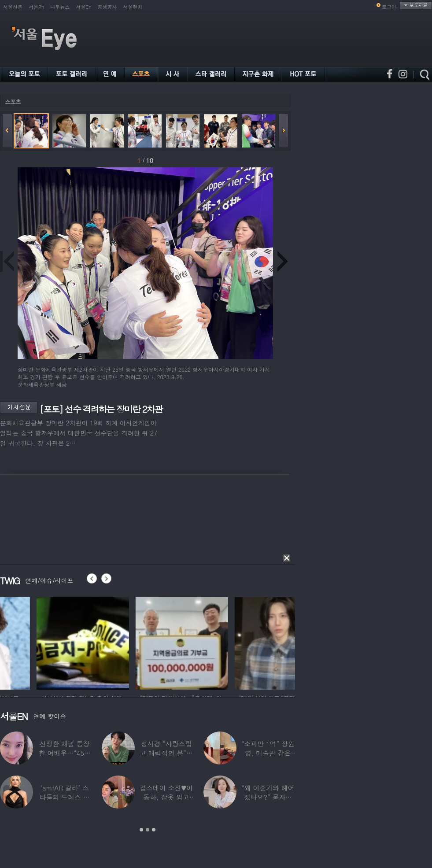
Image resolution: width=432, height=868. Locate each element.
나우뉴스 (60, 7)
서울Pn (36, 7)
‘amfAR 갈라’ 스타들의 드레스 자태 (65, 797)
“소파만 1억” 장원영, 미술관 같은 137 (268, 753)
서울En (83, 7)
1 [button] (141, 830)
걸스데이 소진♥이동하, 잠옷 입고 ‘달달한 (166, 797)
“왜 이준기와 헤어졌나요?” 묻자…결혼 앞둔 (268, 797)
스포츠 (13, 102)
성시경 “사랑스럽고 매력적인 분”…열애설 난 (166, 753)
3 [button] (154, 830)
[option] (140, 642)
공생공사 (107, 7)
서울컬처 (133, 7)
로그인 (389, 7)
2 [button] (148, 830)
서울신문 (13, 7)
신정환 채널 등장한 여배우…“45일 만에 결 (65, 753)
